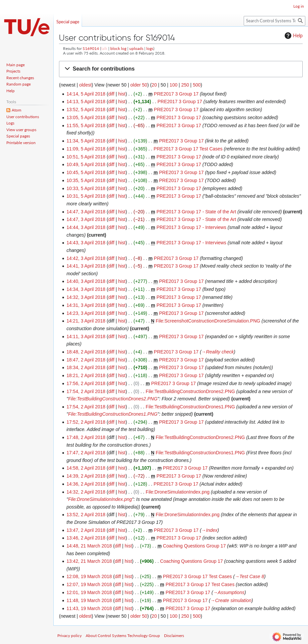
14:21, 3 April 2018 (86, 321)
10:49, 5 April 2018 (86, 164)
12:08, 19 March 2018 (89, 576)
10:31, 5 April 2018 (86, 196)
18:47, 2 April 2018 (86, 360)
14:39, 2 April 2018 (86, 476)
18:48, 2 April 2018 (86, 352)
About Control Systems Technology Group (123, 636)
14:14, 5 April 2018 (86, 94)
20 (154, 85)
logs (150, 48)
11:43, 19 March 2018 (89, 608)
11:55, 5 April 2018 (86, 125)
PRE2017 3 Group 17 (176, 94)
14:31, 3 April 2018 (86, 305)
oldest (85, 85)
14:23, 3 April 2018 (86, 313)
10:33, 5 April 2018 (86, 188)
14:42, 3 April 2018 (86, 258)
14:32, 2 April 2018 (86, 492)
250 (185, 85)
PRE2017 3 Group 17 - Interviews (191, 227)
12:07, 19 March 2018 (89, 584)
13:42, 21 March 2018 (89, 561)
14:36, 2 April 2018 (86, 484)
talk (104, 48)
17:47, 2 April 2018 (86, 453)
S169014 (91, 48)
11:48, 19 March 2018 (89, 600)
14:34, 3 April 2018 (86, 289)
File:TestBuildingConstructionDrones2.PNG (190, 391)
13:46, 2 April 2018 (86, 538)
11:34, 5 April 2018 (86, 141)
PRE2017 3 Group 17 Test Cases (188, 149)
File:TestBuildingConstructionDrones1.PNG (190, 407)
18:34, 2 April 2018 (86, 367)
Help (293, 36)
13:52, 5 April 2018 (86, 109)
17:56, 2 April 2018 (86, 383)
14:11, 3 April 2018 (86, 336)
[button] (181, 69)
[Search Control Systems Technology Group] (274, 21)
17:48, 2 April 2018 (86, 437)
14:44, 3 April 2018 (86, 227)
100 (173, 85)
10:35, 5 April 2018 (86, 180)
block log (118, 48)
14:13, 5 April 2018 (86, 102)
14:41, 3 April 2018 (86, 266)
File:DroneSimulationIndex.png (177, 492)
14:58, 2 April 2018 (86, 468)
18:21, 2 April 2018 (86, 375)
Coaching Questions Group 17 (194, 546)
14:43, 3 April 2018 (86, 243)
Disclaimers (174, 636)
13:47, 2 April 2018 (86, 530)
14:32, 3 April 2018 (86, 297)
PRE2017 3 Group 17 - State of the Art (196, 212)
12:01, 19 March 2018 (89, 592)
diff (111, 94)
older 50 (139, 85)
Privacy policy (69, 636)
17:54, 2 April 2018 (86, 391)
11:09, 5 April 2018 (86, 149)
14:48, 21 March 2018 (89, 546)
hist (122, 94)
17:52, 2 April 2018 (86, 422)
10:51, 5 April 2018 (86, 157)
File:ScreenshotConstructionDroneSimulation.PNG (208, 321)
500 (196, 85)
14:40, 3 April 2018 (86, 281)
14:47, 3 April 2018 (86, 212)
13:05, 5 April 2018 (86, 117)
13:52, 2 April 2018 (86, 515)
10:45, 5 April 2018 (86, 172)
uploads (136, 48)
